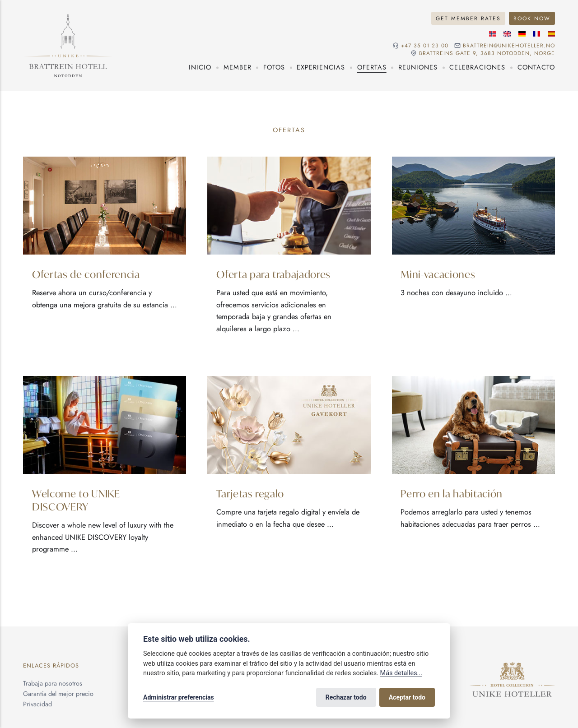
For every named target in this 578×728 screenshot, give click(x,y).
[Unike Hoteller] (512, 667)
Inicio (200, 67)
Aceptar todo (407, 697)
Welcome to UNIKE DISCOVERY (76, 500)
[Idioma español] (551, 34)
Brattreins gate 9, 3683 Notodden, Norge (487, 53)
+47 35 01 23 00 (425, 46)
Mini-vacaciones (438, 274)
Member (238, 67)
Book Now (532, 18)
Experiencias (321, 67)
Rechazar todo (346, 697)
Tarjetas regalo (250, 493)
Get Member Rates (468, 18)
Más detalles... (401, 673)
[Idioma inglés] (507, 34)
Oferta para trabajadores (273, 274)
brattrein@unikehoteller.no (509, 46)
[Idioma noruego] (493, 34)
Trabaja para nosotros (53, 683)
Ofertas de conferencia (86, 274)
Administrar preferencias (179, 697)
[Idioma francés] (536, 34)
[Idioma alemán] (522, 34)
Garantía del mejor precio (58, 694)
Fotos (274, 67)
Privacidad (37, 704)
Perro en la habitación (452, 493)
